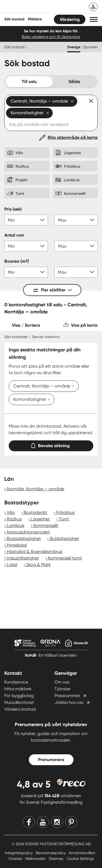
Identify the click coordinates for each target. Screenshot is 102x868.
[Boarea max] (76, 272)
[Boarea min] (26, 272)
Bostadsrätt (35, 512)
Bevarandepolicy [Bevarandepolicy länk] (51, 853)
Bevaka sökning (51, 445)
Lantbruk (16, 525)
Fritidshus (65, 512)
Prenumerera (51, 760)
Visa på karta (84, 325)
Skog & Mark (38, 565)
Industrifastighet (23, 558)
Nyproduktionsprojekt (28, 532)
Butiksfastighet (64, 538)
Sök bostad (14, 19)
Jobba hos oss (69, 702)
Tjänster (62, 689)
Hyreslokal (17, 545)
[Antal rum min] (26, 246)
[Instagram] (57, 822)
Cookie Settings (80, 859)
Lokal (12, 565)
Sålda (74, 82)
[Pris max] (76, 220)
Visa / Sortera (26, 325)
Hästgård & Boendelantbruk (35, 551)
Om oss (62, 682)
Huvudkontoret (19, 702)
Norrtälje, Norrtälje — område (35, 489)
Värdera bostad (20, 709)
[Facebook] (29, 822)
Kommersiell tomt (65, 558)
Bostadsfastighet (24, 538)
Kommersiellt (46, 525)
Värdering (70, 19)
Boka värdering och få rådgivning (51, 37)
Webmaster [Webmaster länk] (36, 859)
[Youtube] (43, 822)
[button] (94, 19)
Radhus (14, 519)
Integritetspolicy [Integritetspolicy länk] (19, 853)
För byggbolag (19, 696)
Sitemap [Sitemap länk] (57, 859)
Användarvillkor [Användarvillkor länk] (82, 853)
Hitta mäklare (18, 689)
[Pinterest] (71, 822)
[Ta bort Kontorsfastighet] (48, 400)
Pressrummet (67, 696)
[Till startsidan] (40, 7)
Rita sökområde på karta (73, 137)
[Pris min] (26, 220)
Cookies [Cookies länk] (16, 859)
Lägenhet (40, 519)
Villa (11, 512)
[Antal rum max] (76, 246)
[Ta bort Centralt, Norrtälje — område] (72, 387)
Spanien (90, 47)
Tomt (64, 519)
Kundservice (16, 682)
